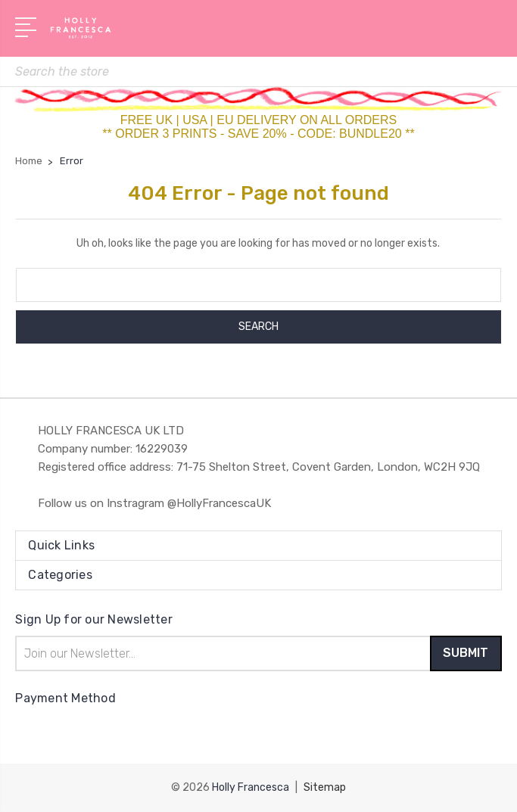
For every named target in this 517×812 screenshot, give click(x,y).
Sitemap (325, 787)
